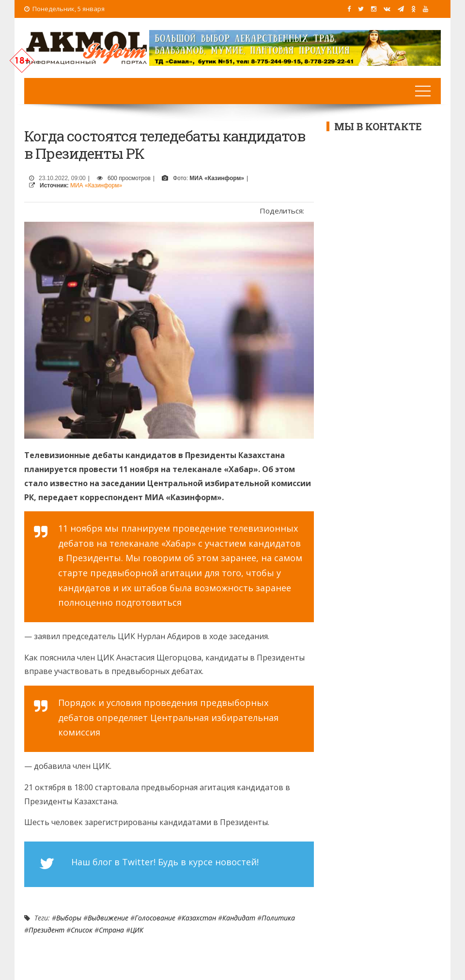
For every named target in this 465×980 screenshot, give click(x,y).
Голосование (155, 918)
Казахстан (199, 918)
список (82, 930)
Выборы (69, 918)
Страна (111, 930)
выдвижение (108, 918)
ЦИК (137, 930)
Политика (278, 918)
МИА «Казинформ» (96, 185)
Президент (46, 930)
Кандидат (239, 918)
